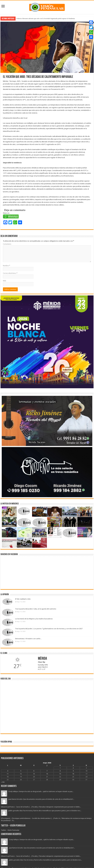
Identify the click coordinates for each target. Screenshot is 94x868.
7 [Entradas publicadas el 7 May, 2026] (47, 771)
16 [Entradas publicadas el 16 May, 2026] (73, 774)
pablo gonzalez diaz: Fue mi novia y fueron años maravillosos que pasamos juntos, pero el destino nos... (45, 811)
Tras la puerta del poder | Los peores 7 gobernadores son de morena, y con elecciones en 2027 (49, 629)
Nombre (6, 266)
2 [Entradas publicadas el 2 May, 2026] (73, 768)
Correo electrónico (10, 273)
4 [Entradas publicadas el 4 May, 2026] (8, 771)
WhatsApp (13, 216)
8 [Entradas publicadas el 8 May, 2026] (60, 771)
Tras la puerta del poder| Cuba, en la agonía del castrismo (36, 609)
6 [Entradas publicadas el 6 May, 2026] (34, 771)
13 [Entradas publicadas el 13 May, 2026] (34, 774)
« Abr (3, 782)
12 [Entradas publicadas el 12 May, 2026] (21, 774)
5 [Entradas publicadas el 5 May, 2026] (21, 771)
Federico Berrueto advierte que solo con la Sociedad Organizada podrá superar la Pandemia (46, 18)
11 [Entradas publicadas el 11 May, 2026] (8, 774)
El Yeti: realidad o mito (23, 599)
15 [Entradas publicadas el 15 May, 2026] (60, 774)
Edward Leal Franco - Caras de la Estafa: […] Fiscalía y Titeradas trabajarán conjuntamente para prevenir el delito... (41, 807)
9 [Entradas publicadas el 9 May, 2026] (73, 771)
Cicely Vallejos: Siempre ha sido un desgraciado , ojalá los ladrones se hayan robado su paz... (41, 791)
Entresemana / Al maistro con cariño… (29, 639)
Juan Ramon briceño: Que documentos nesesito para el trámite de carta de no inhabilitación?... (41, 799)
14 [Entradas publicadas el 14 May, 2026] (47, 774)
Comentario (7, 244)
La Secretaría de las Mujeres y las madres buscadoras (34, 619)
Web (5, 281)
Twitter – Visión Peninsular (13, 826)
